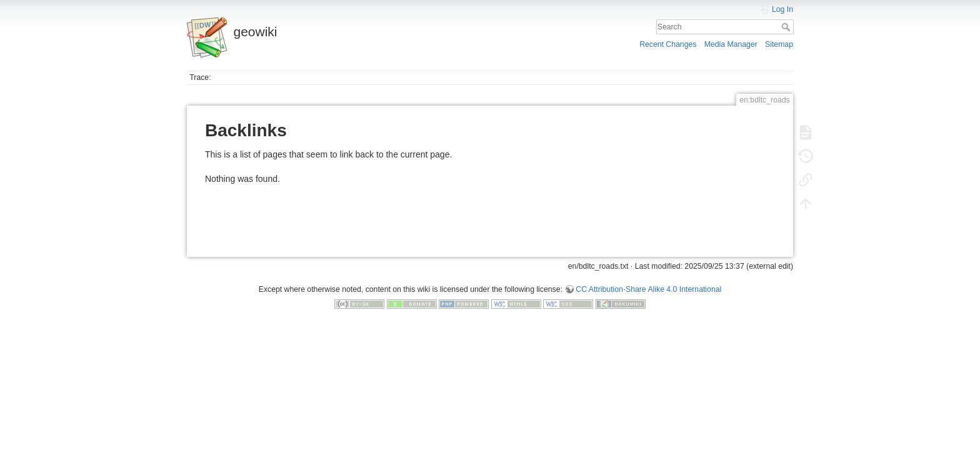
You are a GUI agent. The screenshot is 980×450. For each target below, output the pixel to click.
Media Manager (731, 44)
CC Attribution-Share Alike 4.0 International (648, 289)
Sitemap (779, 44)
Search (787, 27)
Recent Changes (668, 44)
